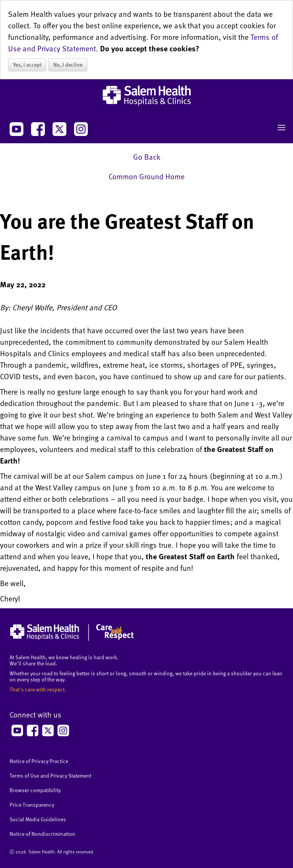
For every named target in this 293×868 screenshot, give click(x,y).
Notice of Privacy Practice (39, 761)
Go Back (147, 157)
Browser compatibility (35, 790)
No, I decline (68, 65)
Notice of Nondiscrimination (42, 834)
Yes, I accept (27, 65)
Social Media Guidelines (38, 819)
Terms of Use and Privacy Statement (50, 775)
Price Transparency (32, 805)
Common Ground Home (146, 176)
